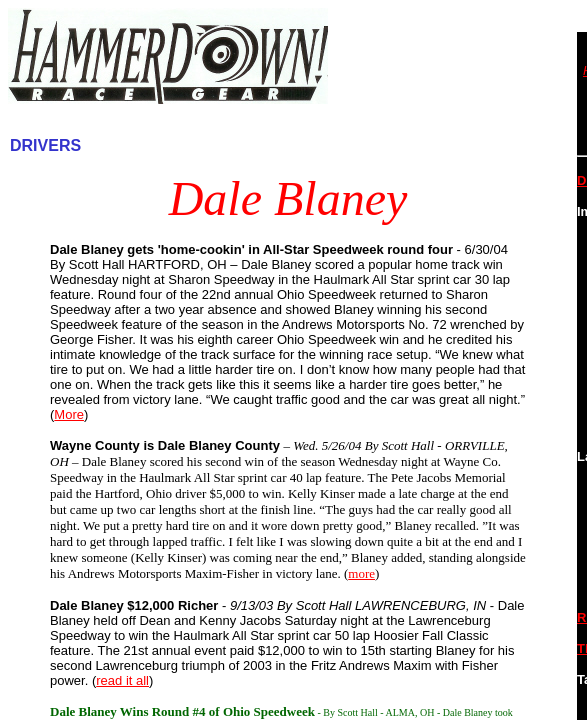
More (69, 414)
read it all (122, 680)
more (361, 573)
